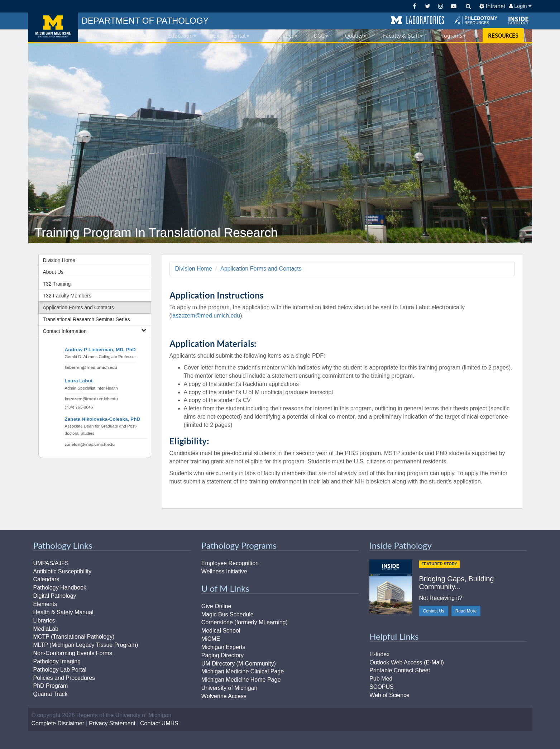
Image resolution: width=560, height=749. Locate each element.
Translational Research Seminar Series (87, 319)
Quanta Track (51, 694)
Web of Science (389, 695)
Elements (45, 604)
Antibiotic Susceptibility (63, 571)
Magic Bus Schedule (228, 614)
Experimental (231, 35)
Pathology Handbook (60, 588)
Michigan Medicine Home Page (241, 680)
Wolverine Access (224, 696)
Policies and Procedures (64, 678)
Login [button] (520, 6)
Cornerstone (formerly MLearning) (245, 622)
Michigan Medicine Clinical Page (243, 671)
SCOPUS (382, 687)
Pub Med (381, 679)
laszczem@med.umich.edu (206, 316)
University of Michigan (229, 688)
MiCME (211, 639)
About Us (53, 272)
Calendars (46, 579)
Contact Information (95, 331)
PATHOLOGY (145, 21)
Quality (356, 35)
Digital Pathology (55, 596)
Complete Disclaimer (58, 723)
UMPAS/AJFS (51, 563)
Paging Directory (222, 655)
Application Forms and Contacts (78, 307)
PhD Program (51, 686)
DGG (321, 35)
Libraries (44, 621)
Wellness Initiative (224, 571)
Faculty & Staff (403, 35)
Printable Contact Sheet (400, 670)
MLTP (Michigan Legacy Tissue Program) (86, 645)
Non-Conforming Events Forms (73, 653)
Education (182, 35)
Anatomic (100, 35)
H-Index (379, 654)
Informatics (282, 35)
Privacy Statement (112, 723)
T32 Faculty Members (67, 296)
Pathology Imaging (57, 661)
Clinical (141, 35)
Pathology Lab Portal (60, 670)
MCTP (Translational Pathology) (74, 637)
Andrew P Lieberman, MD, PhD (100, 350)
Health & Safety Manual (63, 612)
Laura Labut (79, 381)
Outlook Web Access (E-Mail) (407, 662)
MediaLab (46, 629)
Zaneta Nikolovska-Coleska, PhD (103, 419)
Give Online (216, 606)
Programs (453, 35)
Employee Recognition (230, 563)
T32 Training (57, 284)
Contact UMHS (159, 723)
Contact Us (433, 611)
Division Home (59, 260)
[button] (417, 20)
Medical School (221, 631)
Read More (466, 611)
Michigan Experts (223, 647)
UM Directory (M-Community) (239, 664)
